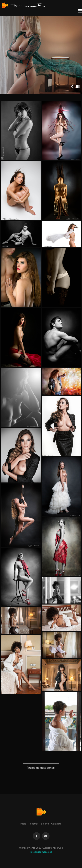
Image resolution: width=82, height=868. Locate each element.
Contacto (56, 824)
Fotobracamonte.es (41, 852)
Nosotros (34, 824)
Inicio (23, 824)
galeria (45, 824)
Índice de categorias (41, 768)
